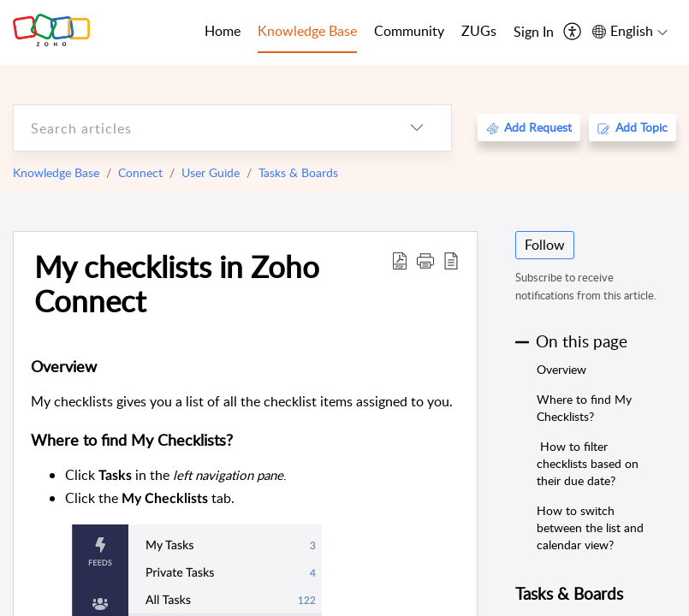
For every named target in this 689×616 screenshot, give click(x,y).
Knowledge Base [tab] (307, 31)
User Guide (211, 172)
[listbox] (417, 128)
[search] (198, 128)
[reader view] (451, 260)
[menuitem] (534, 33)
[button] (425, 260)
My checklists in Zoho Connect (177, 283)
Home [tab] (223, 31)
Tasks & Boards (298, 172)
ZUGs (479, 31)
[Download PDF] (400, 260)
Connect (140, 172)
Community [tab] (409, 31)
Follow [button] (545, 245)
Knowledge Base (56, 172)
